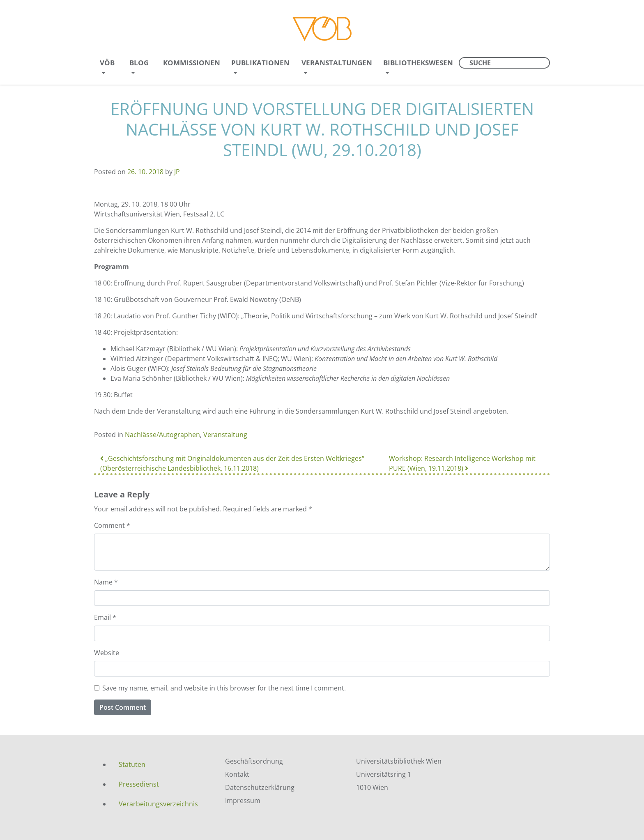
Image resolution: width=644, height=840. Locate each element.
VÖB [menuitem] (107, 63)
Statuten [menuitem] (132, 764)
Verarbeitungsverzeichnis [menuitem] (158, 804)
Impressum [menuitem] (243, 801)
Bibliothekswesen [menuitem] (418, 63)
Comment (112, 525)
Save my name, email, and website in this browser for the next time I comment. (224, 688)
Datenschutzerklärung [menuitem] (260, 787)
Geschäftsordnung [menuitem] (254, 761)
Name (106, 582)
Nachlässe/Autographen (162, 435)
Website (107, 653)
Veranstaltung (225, 435)
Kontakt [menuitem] (237, 774)
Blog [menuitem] (139, 63)
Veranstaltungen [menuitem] (337, 63)
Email (105, 617)
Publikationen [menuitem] (260, 63)
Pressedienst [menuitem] (139, 784)
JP (177, 172)
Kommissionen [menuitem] (192, 63)
